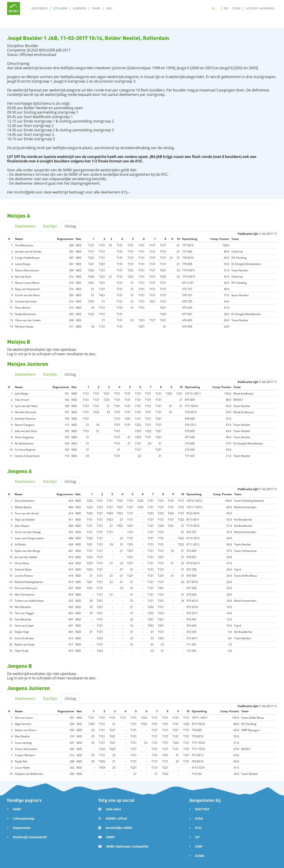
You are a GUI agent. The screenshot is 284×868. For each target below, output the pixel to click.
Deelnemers (25, 226)
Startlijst (50, 226)
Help (109, 8)
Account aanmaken (260, 8)
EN (226, 8)
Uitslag (70, 226)
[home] (14, 8)
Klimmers (80, 8)
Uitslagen (60, 8)
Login (236, 8)
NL (214, 8)
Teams (96, 8)
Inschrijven (39, 8)
